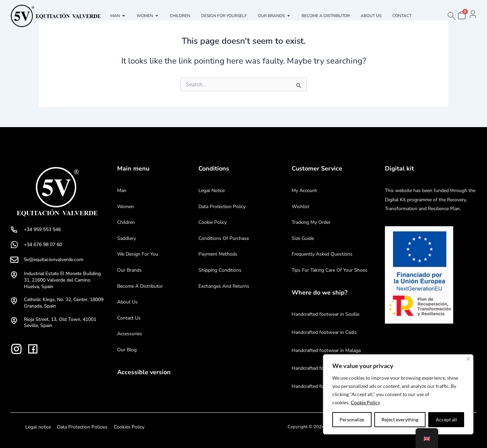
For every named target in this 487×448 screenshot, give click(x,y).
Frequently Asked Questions (322, 254)
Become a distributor (140, 286)
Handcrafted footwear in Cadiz (324, 332)
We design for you (138, 254)
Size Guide (303, 238)
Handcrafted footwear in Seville (325, 314)
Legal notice (212, 191)
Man (122, 191)
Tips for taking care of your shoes (330, 270)
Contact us (129, 318)
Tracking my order (311, 222)
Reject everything (400, 419)
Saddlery (127, 238)
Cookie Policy (365, 402)
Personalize (352, 419)
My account (304, 191)
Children (126, 222)
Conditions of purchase (224, 238)
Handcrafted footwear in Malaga (326, 350)
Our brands (129, 270)
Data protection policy (222, 207)
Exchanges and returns (224, 286)
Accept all (446, 419)
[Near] (468, 359)
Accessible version (144, 372)
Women (126, 207)
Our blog (127, 350)
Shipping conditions (220, 270)
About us (127, 302)
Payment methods (218, 254)
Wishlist (301, 207)
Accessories (130, 334)
